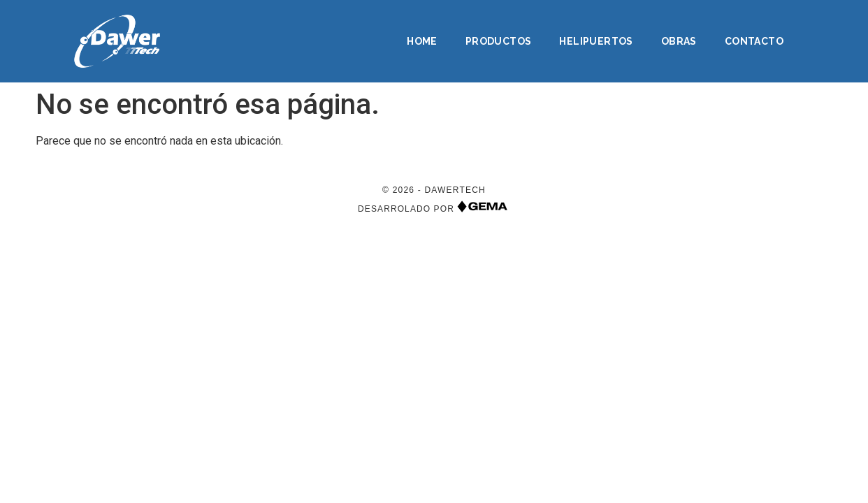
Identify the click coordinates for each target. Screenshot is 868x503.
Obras (679, 41)
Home (422, 41)
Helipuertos (596, 41)
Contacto (754, 41)
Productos (499, 41)
